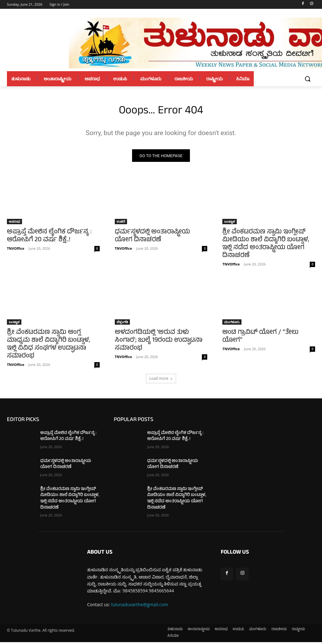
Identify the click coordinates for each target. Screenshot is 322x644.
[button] (308, 79)
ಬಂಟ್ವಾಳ (230, 223)
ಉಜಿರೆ (121, 223)
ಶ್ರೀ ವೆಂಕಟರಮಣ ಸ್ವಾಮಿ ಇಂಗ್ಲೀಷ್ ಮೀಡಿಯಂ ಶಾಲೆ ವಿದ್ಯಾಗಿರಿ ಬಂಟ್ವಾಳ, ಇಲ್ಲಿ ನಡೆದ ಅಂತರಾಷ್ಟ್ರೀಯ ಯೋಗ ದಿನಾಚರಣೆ (266, 246)
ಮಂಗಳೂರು (232, 324)
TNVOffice (16, 250)
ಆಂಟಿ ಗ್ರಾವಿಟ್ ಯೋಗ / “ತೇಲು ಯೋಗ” (260, 339)
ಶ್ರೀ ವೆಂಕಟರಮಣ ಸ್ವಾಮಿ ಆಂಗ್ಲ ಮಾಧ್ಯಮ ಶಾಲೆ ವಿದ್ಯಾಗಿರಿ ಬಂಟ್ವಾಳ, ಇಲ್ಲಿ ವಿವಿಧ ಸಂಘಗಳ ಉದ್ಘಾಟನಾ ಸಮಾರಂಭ (48, 346)
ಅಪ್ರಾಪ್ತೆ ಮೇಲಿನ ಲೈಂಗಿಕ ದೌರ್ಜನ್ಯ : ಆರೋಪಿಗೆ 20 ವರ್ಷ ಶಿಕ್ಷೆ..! (49, 238)
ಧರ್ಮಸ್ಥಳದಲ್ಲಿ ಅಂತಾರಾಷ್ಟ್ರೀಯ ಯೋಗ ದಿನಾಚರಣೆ (152, 238)
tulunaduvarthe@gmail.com (140, 606)
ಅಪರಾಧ (14, 223)
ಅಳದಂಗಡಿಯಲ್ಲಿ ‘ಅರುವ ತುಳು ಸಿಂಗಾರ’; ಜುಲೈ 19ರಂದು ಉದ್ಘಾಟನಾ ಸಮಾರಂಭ (159, 342)
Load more (161, 380)
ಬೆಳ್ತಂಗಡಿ (122, 324)
